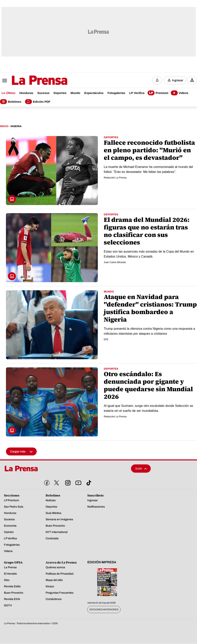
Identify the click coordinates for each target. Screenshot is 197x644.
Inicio (4, 126)
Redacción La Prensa (115, 178)
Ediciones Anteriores (104, 610)
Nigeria (16, 126)
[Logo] (30, 81)
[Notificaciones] (157, 80)
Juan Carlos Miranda (115, 263)
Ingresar (178, 80)
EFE (106, 340)
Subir (141, 469)
